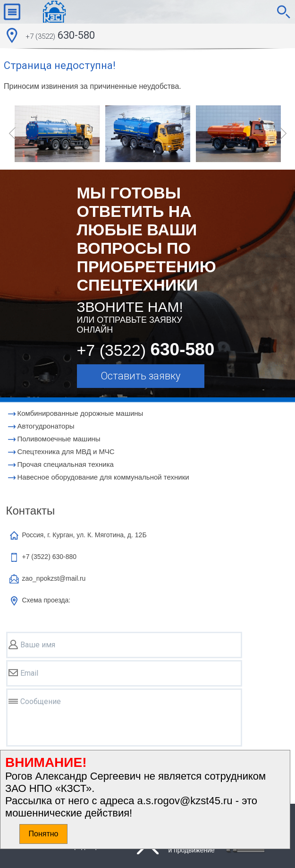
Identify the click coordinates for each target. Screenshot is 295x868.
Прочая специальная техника (66, 464)
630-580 (60, 36)
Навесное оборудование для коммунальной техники (103, 477)
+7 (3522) (50, 557)
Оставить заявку (140, 376)
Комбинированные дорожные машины (80, 413)
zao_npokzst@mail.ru (54, 578)
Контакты (31, 511)
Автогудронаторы (46, 426)
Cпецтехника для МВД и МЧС (66, 451)
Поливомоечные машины (59, 439)
